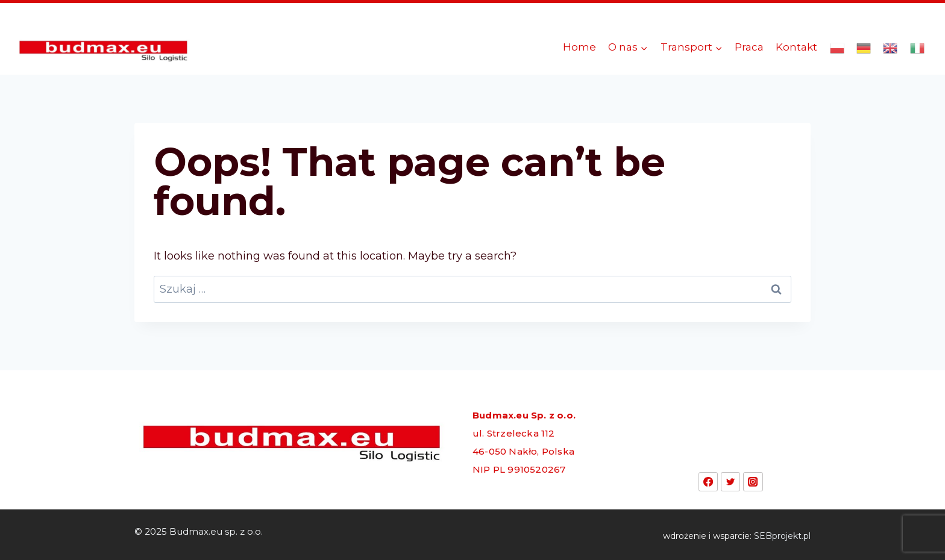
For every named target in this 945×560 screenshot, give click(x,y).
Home (579, 47)
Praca (749, 47)
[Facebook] (708, 482)
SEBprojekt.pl (782, 536)
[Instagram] (753, 482)
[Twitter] (730, 482)
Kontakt (796, 47)
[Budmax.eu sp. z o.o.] (105, 47)
